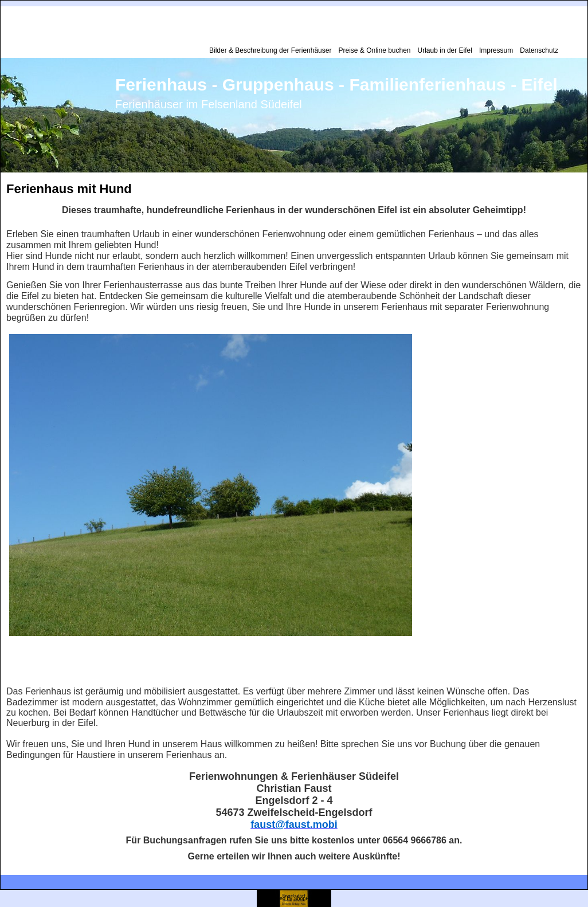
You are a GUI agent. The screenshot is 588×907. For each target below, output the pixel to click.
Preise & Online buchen (374, 50)
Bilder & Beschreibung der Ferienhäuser (270, 50)
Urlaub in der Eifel (445, 50)
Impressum (496, 50)
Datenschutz (539, 50)
